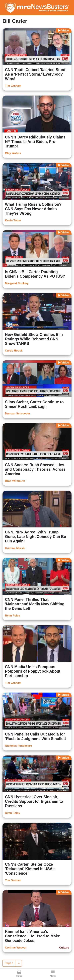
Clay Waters (13, 153)
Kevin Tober (13, 220)
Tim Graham (13, 86)
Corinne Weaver (16, 948)
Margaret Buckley (17, 283)
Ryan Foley (13, 616)
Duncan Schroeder (18, 414)
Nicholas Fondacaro (18, 746)
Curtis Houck (14, 351)
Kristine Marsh (15, 548)
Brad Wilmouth (15, 481)
